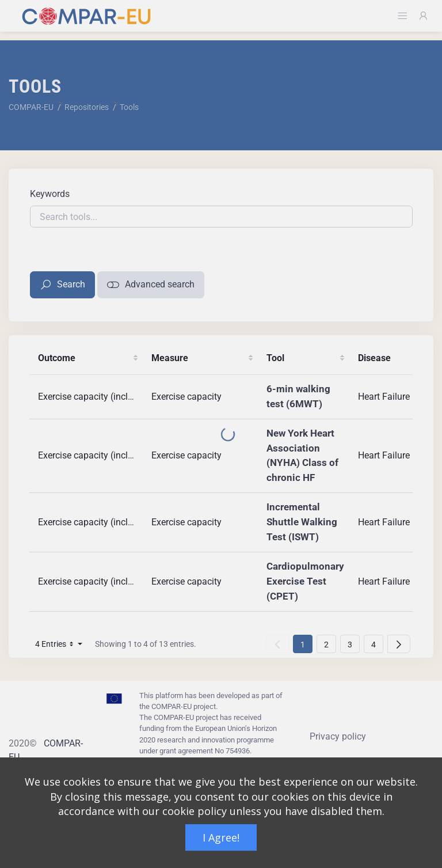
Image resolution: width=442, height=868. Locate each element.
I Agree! (221, 837)
